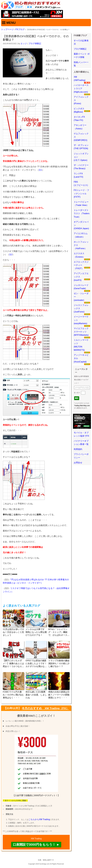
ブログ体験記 (35, 43)
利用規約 (78, 449)
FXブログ (20, 29)
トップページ (7, 29)
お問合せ (78, 463)
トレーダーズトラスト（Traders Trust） (82, 213)
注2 (11, 254)
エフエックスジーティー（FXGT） (81, 265)
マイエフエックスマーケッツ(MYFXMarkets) (81, 332)
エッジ (24, 43)
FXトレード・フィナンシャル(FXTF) (81, 193)
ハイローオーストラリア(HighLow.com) (81, 88)
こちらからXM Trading (39, 819)
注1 (40, 170)
